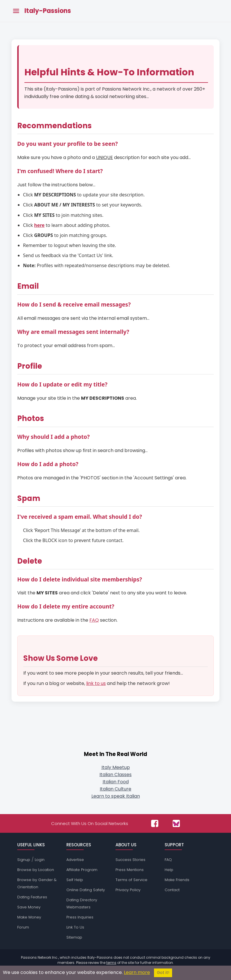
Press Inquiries (80, 917)
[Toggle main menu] (16, 11)
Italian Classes (115, 775)
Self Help (75, 880)
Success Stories (130, 860)
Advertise (75, 860)
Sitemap (74, 937)
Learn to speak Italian (116, 796)
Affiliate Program (82, 870)
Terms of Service (131, 880)
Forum (23, 927)
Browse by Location (36, 870)
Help (169, 870)
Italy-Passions (48, 11)
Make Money (29, 917)
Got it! (163, 973)
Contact (172, 890)
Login (40, 860)
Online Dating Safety (86, 890)
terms (111, 963)
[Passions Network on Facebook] (155, 823)
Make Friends (177, 880)
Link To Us (75, 927)
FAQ (94, 620)
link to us (96, 683)
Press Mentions (130, 870)
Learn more (137, 972)
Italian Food (116, 782)
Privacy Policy (128, 890)
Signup (24, 860)
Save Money (29, 907)
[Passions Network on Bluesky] (176, 823)
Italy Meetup (116, 767)
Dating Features (32, 897)
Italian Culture (115, 789)
